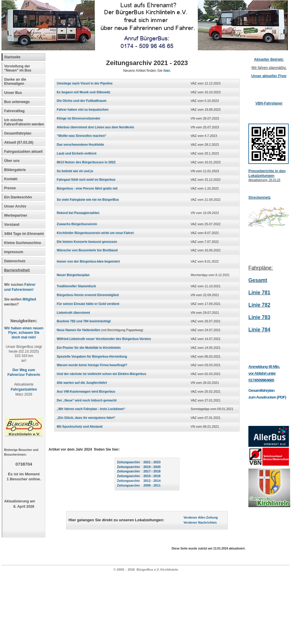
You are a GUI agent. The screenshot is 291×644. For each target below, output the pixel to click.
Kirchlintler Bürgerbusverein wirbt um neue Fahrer (95, 233)
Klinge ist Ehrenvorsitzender (78, 118)
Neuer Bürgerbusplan (73, 275)
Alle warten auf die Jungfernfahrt (82, 383)
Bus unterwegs (17, 102)
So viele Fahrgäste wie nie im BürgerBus (88, 200)
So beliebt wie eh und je (75, 171)
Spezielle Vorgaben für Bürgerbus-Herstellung (92, 356)
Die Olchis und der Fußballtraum (82, 101)
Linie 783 (259, 317)
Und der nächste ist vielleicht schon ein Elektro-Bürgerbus (102, 374)
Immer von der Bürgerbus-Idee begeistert (88, 261)
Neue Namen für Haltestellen (78, 330)
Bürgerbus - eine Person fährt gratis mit (87, 188)
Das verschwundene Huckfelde (80, 145)
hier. (167, 71)
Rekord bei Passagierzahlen (78, 213)
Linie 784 (259, 330)
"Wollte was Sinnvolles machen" (82, 136)
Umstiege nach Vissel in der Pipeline (85, 83)
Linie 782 (259, 305)
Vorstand (12, 225)
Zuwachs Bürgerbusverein (77, 224)
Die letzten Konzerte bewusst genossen (87, 242)
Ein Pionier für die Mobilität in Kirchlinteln (89, 348)
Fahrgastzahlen (24, 389)
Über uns (12, 161)
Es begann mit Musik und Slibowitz (83, 92)
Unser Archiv (15, 206)
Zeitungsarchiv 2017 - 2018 (139, 471)
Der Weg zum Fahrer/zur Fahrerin (24, 372)
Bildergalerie (15, 170)
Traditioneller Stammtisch (76, 286)
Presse (10, 188)
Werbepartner (16, 215)
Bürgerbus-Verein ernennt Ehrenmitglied (88, 295)
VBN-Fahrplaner (269, 103)
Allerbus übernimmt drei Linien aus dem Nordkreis (95, 127)
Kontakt (11, 179)
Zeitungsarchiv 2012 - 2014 (139, 481)
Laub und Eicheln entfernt (77, 153)
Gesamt (258, 280)
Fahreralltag (14, 111)
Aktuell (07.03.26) (19, 142)
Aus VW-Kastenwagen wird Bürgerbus (86, 391)
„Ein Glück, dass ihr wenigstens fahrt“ (86, 418)
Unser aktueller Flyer (269, 76)
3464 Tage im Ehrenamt (24, 234)
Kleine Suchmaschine (23, 243)
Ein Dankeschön (18, 197)
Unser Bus (13, 93)
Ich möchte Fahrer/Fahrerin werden (24, 122)
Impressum (14, 252)
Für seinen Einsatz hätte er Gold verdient (88, 304)
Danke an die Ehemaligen (15, 82)
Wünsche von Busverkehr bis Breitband (87, 250)
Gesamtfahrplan (18, 133)
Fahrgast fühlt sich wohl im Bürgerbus (86, 180)
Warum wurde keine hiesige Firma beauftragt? (92, 365)
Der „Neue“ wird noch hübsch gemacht (87, 400)
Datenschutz (15, 261)
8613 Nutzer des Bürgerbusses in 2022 (86, 162)
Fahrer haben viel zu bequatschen (83, 109)
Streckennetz (260, 197)
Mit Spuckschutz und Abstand (80, 426)
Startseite (12, 57)
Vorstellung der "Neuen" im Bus (18, 68)
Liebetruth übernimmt (73, 313)
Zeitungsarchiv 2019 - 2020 (139, 467)
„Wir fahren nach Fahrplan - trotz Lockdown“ (91, 409)
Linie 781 (259, 293)
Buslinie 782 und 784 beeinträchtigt (84, 321)
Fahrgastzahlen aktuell (23, 152)
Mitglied (29, 299)
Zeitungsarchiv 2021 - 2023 (139, 462)
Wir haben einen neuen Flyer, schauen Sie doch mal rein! (24, 333)
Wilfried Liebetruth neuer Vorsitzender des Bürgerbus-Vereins (104, 339)
